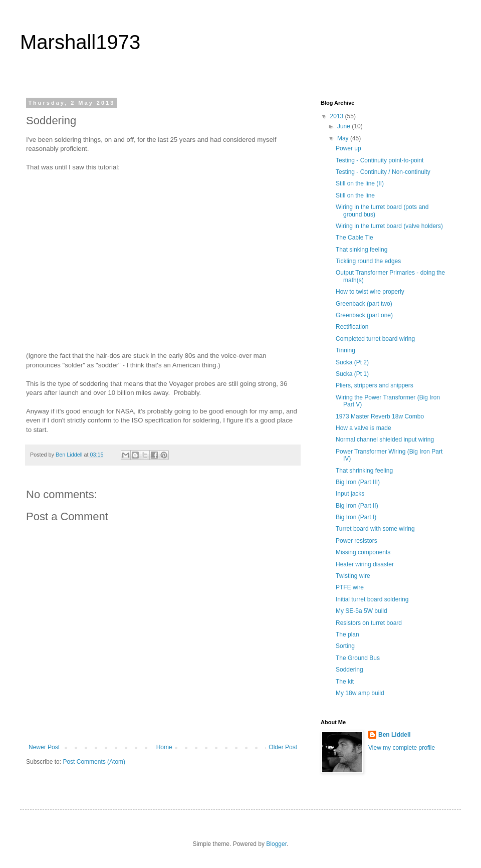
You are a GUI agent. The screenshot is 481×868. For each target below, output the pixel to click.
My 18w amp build (360, 693)
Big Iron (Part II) (357, 506)
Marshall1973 (80, 42)
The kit (345, 682)
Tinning (345, 350)
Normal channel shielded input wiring (385, 440)
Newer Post (44, 747)
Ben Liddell (395, 735)
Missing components (363, 552)
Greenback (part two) (364, 304)
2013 (338, 116)
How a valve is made (364, 428)
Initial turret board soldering (372, 599)
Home (164, 747)
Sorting (345, 646)
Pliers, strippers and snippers (375, 385)
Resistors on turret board (369, 623)
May (344, 138)
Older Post (283, 747)
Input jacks (350, 494)
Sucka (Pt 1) (352, 374)
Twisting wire (353, 576)
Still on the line (355, 195)
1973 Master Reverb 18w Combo (380, 416)
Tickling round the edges (368, 261)
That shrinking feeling (364, 471)
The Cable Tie (354, 238)
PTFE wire (350, 587)
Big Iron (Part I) (356, 517)
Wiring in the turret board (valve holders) (389, 226)
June (344, 126)
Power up (348, 148)
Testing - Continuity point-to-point (380, 160)
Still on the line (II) (360, 183)
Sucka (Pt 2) (352, 362)
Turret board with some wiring (375, 529)
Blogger (276, 844)
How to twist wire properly (370, 292)
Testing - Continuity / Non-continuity (383, 172)
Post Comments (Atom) (94, 762)
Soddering (349, 670)
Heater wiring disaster (365, 564)
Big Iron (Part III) (358, 482)
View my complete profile (402, 748)
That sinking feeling (362, 250)
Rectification (352, 327)
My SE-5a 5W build (362, 611)
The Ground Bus (358, 658)
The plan (347, 634)
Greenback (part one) (364, 315)
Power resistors (356, 541)
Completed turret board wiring (375, 339)
